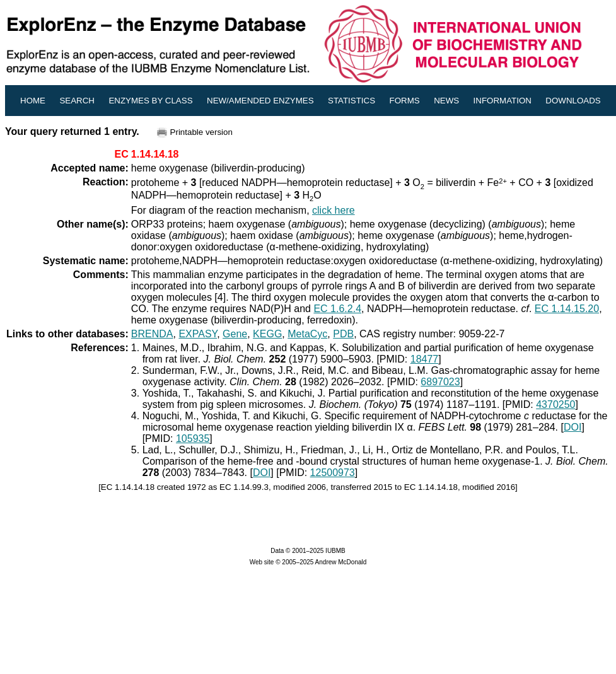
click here (334, 210)
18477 (425, 359)
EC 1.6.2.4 (337, 309)
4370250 (555, 404)
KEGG (267, 334)
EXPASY (198, 334)
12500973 (333, 473)
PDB (343, 334)
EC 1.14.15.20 (567, 309)
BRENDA (152, 334)
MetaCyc (307, 334)
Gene (235, 334)
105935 (193, 439)
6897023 (440, 382)
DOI (572, 427)
